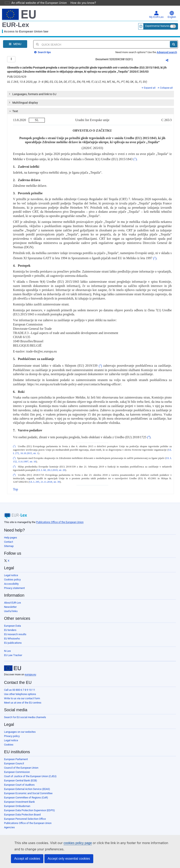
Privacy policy (12, 739)
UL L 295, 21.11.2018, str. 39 (45, 484)
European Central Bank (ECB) (21, 783)
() (135, 162)
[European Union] (13, 671)
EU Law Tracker (13, 658)
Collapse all (165, 90)
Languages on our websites (20, 734)
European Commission (17, 774)
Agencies (9, 830)
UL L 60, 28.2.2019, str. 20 (51, 473)
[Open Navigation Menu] (15, 44)
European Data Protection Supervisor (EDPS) (29, 813)
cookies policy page (71, 843)
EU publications (13, 645)
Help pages (11, 540)
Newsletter (10, 609)
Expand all (149, 90)
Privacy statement (14, 590)
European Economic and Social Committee (28, 796)
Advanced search (167, 52)
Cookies (9, 747)
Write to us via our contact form (22, 701)
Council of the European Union (21, 770)
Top (16, 492)
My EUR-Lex (156, 15)
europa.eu (30, 677)
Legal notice (11, 578)
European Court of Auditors (19, 787)
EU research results (15, 637)
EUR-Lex (16, 25)
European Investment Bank (19, 804)
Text (13, 114)
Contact (9, 544)
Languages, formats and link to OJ (32, 96)
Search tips (43, 52)
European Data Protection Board (22, 817)
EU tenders (10, 632)
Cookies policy (12, 582)
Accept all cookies (27, 859)
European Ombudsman (17, 808)
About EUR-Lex (12, 605)
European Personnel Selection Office (25, 821)
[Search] (174, 44)
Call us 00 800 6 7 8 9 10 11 (20, 692)
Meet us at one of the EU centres (23, 705)
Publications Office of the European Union (60, 525)
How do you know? (81, 3)
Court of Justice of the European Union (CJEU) (30, 779)
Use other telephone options (20, 697)
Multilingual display (23, 105)
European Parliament (16, 762)
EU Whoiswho (12, 641)
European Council (14, 766)
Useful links (11, 614)
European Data (12, 628)
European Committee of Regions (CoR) (26, 800)
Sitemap (9, 548)
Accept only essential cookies (69, 859)
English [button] (172, 15)
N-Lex (7, 653)
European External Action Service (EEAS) (27, 791)
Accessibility (11, 586)
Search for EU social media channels (25, 720)
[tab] (91, 97)
